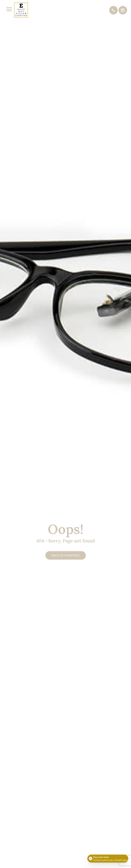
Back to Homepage (66, 555)
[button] (113, 10)
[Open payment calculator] (108, 858)
